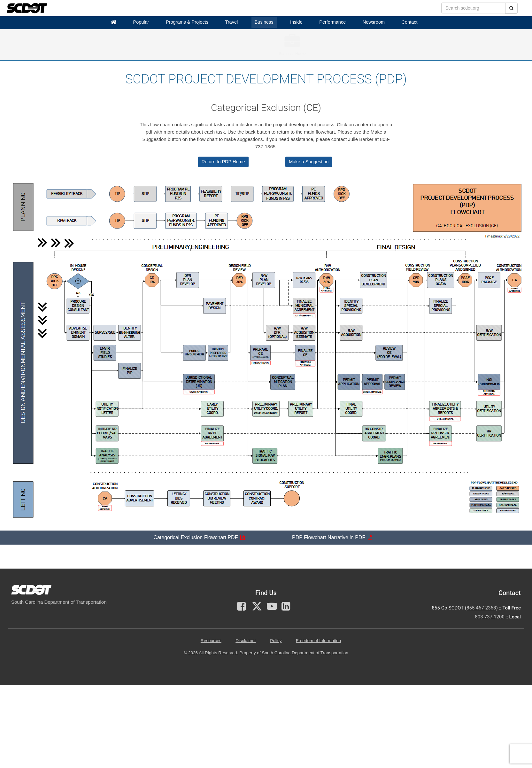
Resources (211, 641)
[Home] (113, 22)
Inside (296, 22)
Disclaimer (246, 641)
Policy (276, 641)
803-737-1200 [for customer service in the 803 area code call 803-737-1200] (490, 617)
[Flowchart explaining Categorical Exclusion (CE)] (268, 353)
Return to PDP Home (223, 162)
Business (264, 22)
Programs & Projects (187, 22)
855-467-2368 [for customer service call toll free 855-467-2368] (481, 608)
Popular (141, 22)
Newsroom (374, 22)
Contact (410, 22)
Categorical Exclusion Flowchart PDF (196, 537)
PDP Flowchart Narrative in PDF (329, 537)
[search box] (473, 8)
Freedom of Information (318, 641)
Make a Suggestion (309, 162)
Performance (332, 22)
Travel (231, 22)
